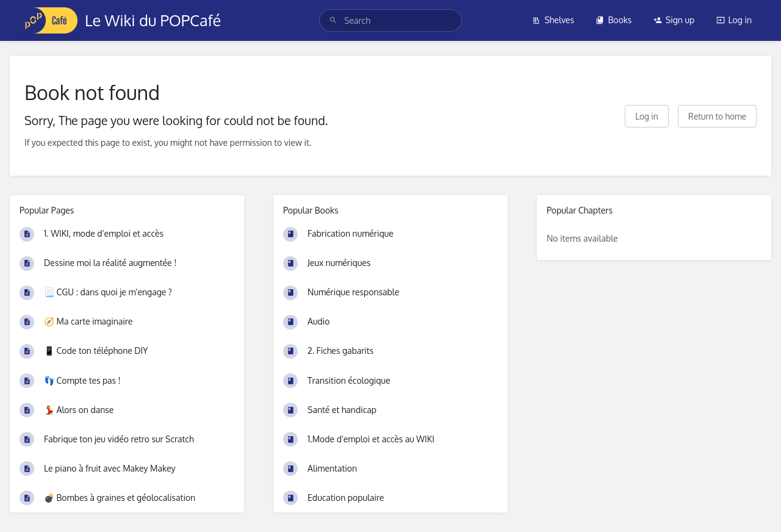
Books (614, 20)
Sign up (674, 20)
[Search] (333, 20)
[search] (390, 20)
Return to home (717, 116)
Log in (734, 20)
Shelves (553, 20)
